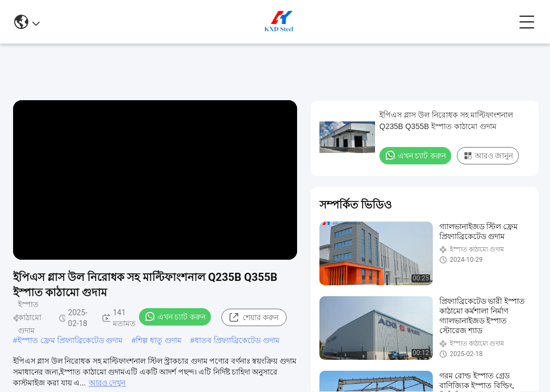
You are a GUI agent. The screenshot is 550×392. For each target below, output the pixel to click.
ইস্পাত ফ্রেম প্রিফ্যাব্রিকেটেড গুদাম (70, 340)
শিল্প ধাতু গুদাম (159, 340)
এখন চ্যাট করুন (175, 316)
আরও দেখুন (107, 383)
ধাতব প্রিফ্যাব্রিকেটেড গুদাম (237, 340)
